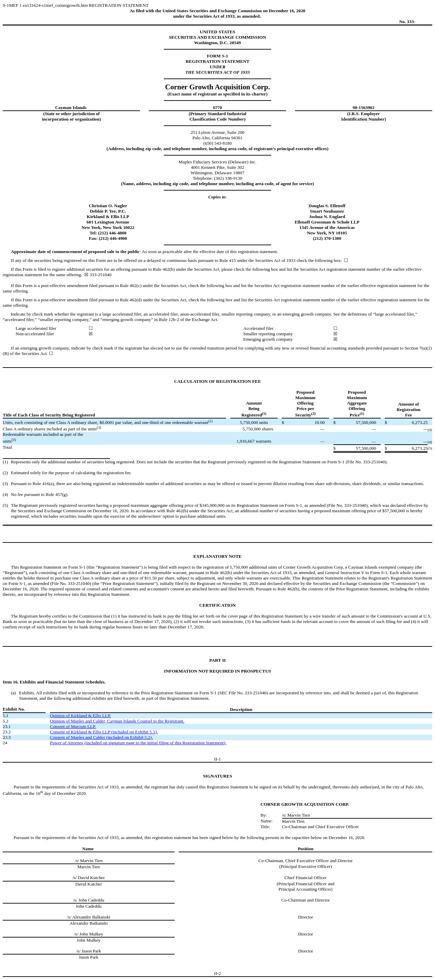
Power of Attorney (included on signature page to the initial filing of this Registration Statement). (138, 743)
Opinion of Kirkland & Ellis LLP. (80, 716)
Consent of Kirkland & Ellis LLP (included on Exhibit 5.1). (104, 732)
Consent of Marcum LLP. (73, 726)
